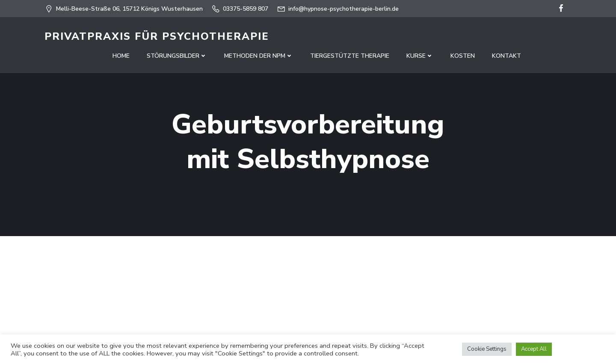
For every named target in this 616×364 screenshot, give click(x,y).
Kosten (463, 56)
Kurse (420, 56)
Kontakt (506, 56)
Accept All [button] (534, 349)
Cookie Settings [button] (487, 349)
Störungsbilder (177, 56)
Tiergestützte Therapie (350, 56)
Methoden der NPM (259, 56)
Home (121, 56)
